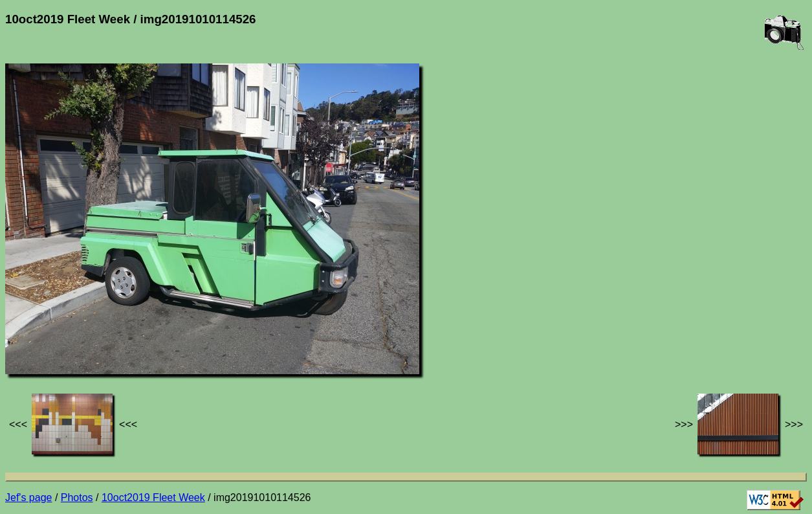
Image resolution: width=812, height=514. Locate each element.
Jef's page (28, 497)
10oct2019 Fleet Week (153, 497)
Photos (77, 497)
